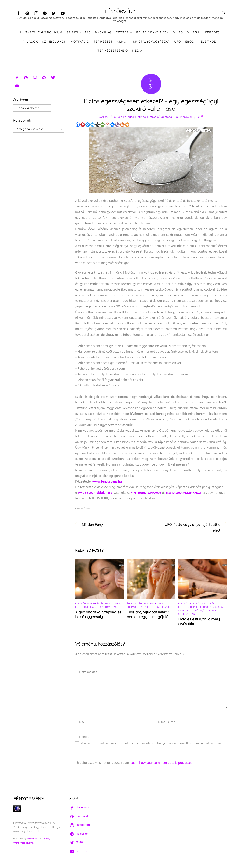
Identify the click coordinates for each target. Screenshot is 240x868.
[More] (127, 126)
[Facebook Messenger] (88, 126)
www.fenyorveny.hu (107, 482)
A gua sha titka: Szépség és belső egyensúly (98, 615)
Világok (31, 42)
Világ (178, 33)
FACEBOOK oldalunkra (95, 493)
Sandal (104, 118)
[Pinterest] (83, 126)
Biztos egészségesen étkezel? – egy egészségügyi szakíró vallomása (151, 106)
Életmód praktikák (87, 604)
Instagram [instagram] (79, 826)
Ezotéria (124, 33)
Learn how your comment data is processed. (162, 764)
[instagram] (36, 13)
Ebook (191, 42)
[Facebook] (78, 126)
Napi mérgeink (183, 118)
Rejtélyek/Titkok (153, 33)
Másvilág (103, 33)
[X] (98, 126)
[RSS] (122, 126)
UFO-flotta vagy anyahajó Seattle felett (192, 528)
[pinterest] (27, 13)
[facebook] (18, 13)
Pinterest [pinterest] (78, 817)
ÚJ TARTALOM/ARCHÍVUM (41, 33)
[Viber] (117, 126)
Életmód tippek (110, 604)
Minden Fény (92, 525)
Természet (103, 42)
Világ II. (194, 33)
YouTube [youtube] (78, 852)
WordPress (33, 839)
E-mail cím (167, 723)
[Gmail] (107, 126)
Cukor (118, 118)
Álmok (123, 42)
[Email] (103, 126)
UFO (178, 42)
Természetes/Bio (113, 51)
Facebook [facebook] (79, 808)
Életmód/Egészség (160, 118)
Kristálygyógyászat (151, 42)
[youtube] (63, 13)
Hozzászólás (89, 673)
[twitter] (54, 13)
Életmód (209, 42)
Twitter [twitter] (77, 843)
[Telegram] (93, 126)
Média (137, 51)
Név (83, 723)
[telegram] (45, 13)
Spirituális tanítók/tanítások (197, 611)
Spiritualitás (79, 33)
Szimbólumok (54, 42)
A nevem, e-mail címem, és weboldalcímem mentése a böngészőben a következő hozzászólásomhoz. (152, 744)
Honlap (84, 738)
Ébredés (213, 33)
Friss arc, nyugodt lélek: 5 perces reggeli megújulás (148, 615)
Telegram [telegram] (78, 835)
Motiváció (80, 42)
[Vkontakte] (112, 126)
